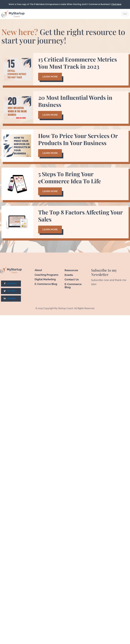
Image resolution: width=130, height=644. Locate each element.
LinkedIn (10, 299)
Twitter (9, 291)
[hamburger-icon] (125, 14)
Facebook (10, 284)
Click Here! (116, 4)
